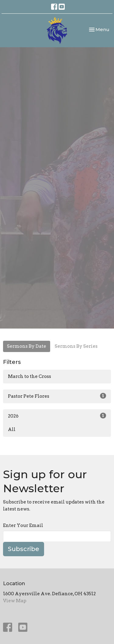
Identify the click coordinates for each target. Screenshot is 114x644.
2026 (57, 416)
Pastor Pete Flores (57, 396)
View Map (15, 601)
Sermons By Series (76, 346)
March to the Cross (29, 376)
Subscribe (24, 549)
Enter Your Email (23, 525)
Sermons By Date (27, 346)
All (12, 429)
